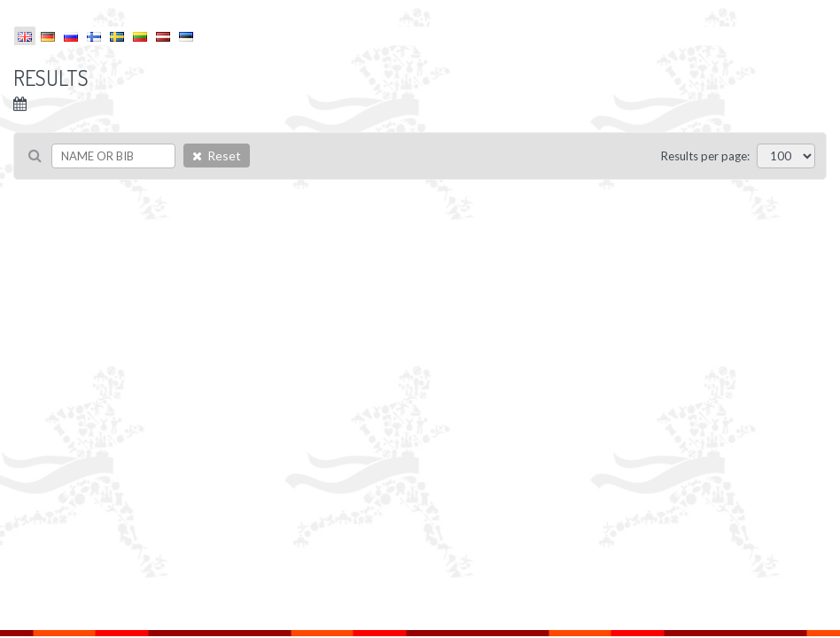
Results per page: (705, 156)
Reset (217, 156)
